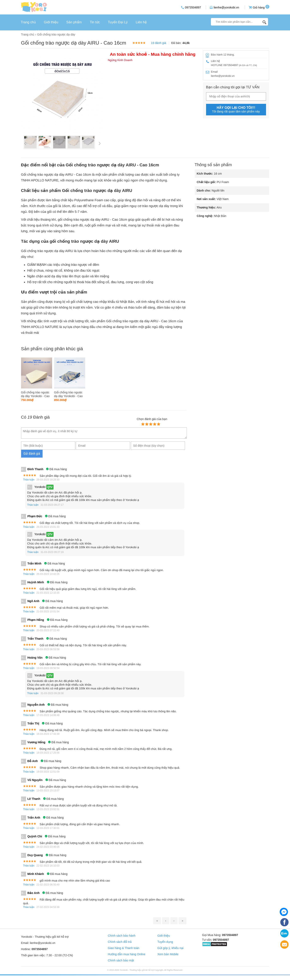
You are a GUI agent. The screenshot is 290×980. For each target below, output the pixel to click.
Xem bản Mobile (168, 954)
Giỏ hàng (257, 7)
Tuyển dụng (165, 942)
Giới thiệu (164, 936)
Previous (25, 143)
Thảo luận (29, 480)
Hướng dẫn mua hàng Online (127, 954)
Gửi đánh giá (32, 454)
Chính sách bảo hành (122, 936)
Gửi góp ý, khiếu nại (171, 948)
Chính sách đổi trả (120, 942)
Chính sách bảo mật (121, 960)
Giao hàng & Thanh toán (124, 948)
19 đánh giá (158, 43)
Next (100, 143)
